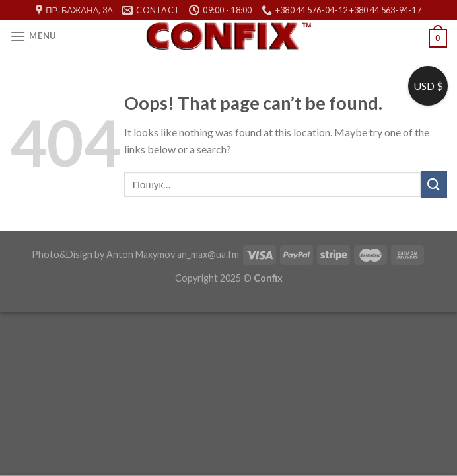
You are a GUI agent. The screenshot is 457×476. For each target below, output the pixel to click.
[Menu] (33, 36)
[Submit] (434, 184)
